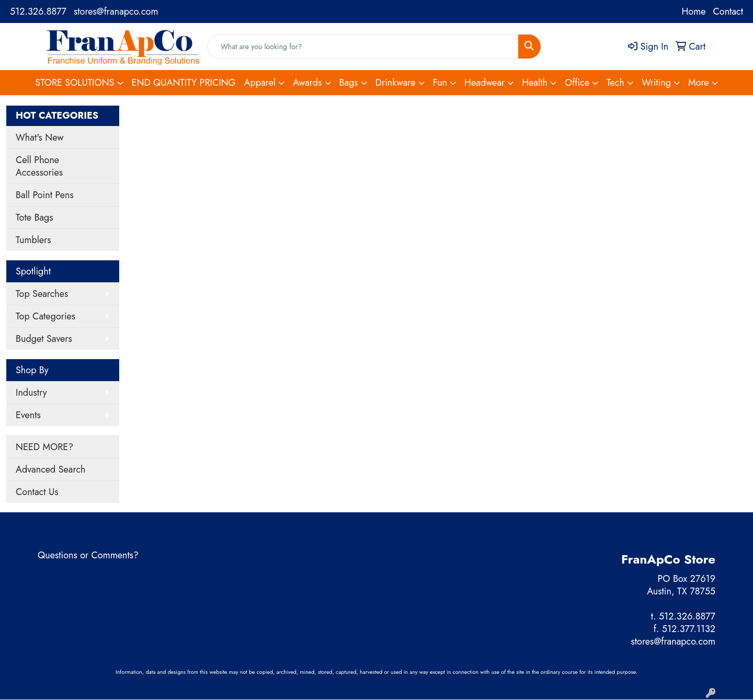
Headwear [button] (484, 83)
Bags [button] (349, 83)
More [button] (699, 83)
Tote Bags (35, 217)
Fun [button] (440, 83)
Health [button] (535, 83)
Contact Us (37, 492)
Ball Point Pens (45, 195)
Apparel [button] (260, 83)
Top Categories (45, 316)
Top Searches (42, 294)
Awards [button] (307, 83)
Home (693, 12)
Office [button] (577, 83)
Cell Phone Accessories (39, 166)
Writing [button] (656, 83)
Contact (728, 12)
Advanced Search (50, 469)
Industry (31, 393)
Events (28, 415)
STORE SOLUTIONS (75, 83)
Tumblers (33, 240)
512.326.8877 (38, 12)
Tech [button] (615, 83)
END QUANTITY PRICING (184, 83)
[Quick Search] (363, 47)
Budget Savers (44, 339)
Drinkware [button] (396, 83)
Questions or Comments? (88, 555)
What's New (39, 137)
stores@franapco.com (116, 12)
